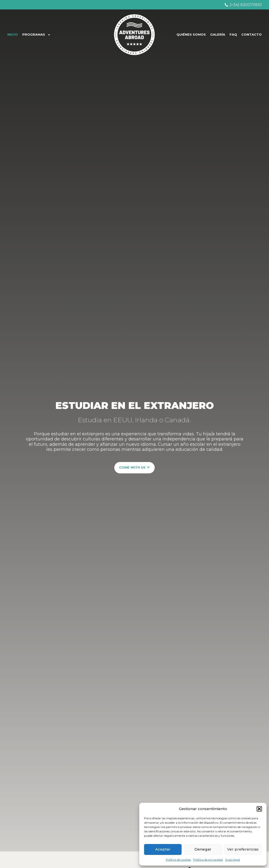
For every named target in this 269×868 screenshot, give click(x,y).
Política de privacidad (208, 860)
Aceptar (163, 849)
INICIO (13, 34)
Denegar (203, 849)
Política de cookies (178, 860)
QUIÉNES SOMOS (191, 34)
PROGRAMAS (36, 35)
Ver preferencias (243, 849)
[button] (259, 809)
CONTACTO (252, 34)
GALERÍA (218, 34)
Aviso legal (233, 860)
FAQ (233, 34)
